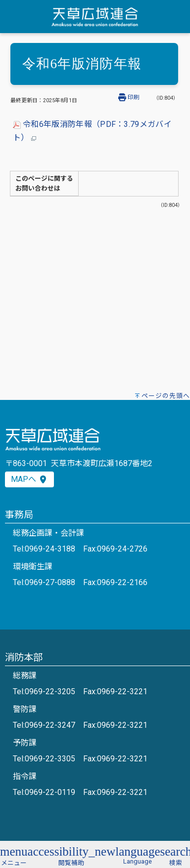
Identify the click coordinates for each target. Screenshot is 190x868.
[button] (14, 855)
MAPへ (29, 479)
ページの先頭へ (166, 396)
